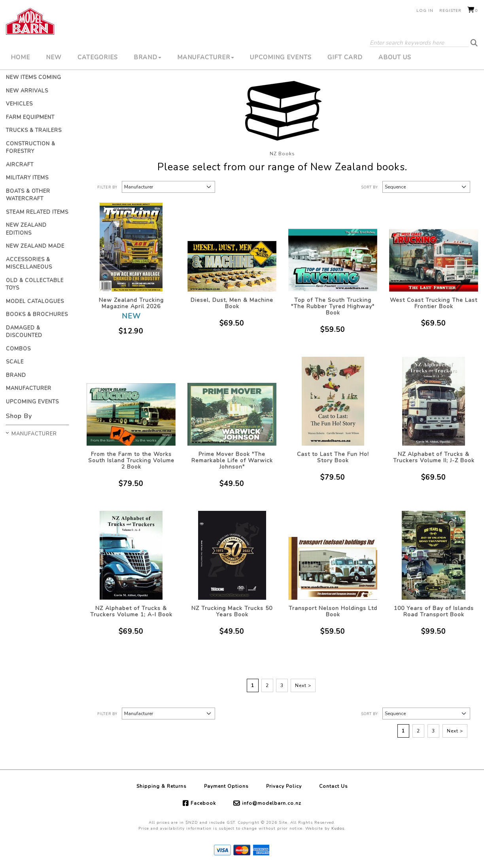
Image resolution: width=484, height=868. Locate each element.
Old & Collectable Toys (35, 284)
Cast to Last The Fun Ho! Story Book (333, 457)
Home (20, 57)
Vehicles (19, 104)
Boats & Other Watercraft (28, 195)
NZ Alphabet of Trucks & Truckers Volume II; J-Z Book (434, 457)
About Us (395, 57)
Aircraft (20, 165)
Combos (18, 349)
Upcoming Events (281, 57)
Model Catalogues (35, 301)
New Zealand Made (35, 246)
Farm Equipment (30, 117)
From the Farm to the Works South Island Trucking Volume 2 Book (131, 460)
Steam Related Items (37, 212)
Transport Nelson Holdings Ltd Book (333, 611)
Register (450, 11)
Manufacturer (206, 57)
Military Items (27, 178)
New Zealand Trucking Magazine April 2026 (131, 303)
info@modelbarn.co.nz (272, 803)
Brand (147, 57)
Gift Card (345, 57)
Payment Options (226, 786)
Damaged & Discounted (24, 332)
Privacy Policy (284, 786)
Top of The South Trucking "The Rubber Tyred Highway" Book (333, 306)
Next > (303, 685)
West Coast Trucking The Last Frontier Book (434, 303)
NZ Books (282, 154)
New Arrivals (27, 91)
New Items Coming (34, 77)
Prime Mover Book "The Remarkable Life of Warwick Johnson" (232, 460)
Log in (425, 11)
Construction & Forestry (31, 148)
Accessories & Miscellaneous (29, 264)
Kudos (338, 828)
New (54, 57)
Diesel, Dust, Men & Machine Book (232, 303)
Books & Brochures (37, 314)
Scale (15, 362)
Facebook (203, 803)
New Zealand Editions (26, 229)
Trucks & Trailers (34, 130)
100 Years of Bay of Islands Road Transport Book (434, 611)
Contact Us (334, 786)
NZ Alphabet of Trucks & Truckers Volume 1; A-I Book (131, 611)
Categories (98, 57)
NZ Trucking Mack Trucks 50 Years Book (232, 611)
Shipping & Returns (162, 786)
